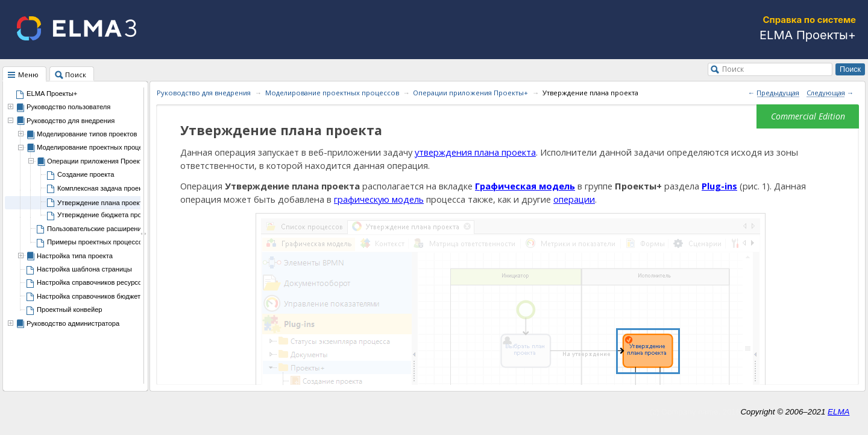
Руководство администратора (73, 323)
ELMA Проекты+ (52, 94)
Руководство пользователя (68, 107)
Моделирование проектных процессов (332, 93)
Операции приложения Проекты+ (470, 93)
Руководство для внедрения (71, 121)
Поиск (733, 69)
